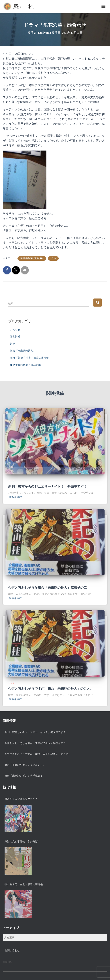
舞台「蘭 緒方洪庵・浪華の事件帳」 (31, 358)
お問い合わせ (12, 950)
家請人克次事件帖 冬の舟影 (21, 842)
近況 (13, 344)
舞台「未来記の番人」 (23, 351)
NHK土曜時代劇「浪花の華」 (32, 258)
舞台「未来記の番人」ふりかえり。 (25, 765)
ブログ (53, 258)
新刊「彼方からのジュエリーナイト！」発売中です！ (48, 487)
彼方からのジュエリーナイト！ (22, 799)
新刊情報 (15, 337)
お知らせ (15, 330)
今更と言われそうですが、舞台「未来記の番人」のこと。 (51, 689)
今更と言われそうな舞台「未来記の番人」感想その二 (48, 588)
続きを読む (15, 497)
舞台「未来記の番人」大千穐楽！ (24, 776)
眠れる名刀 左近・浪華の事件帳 (24, 884)
